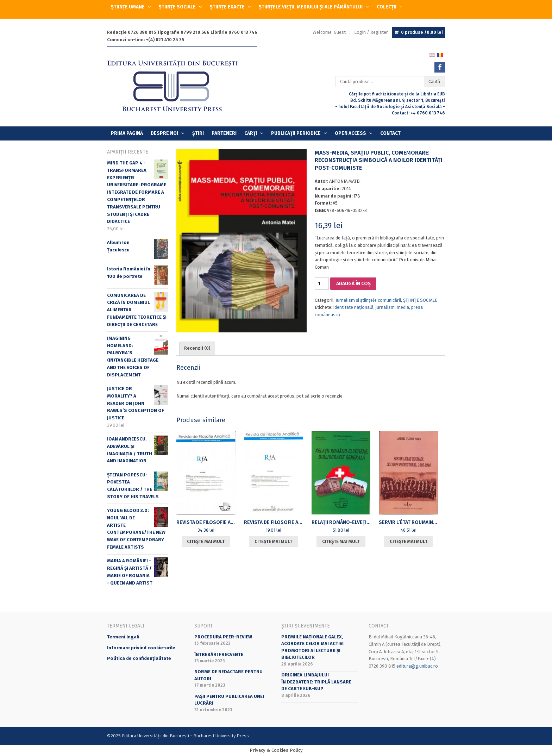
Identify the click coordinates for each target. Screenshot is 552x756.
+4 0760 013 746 (428, 113)
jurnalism (385, 307)
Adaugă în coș (353, 284)
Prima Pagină (127, 133)
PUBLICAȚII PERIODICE (296, 133)
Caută (434, 82)
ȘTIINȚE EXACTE (227, 7)
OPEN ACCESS (350, 133)
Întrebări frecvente (219, 654)
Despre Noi (164, 133)
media (403, 307)
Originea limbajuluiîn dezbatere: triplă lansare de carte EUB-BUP (316, 682)
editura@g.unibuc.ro (417, 666)
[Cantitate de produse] (322, 284)
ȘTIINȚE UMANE (128, 7)
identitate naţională (353, 307)
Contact (390, 133)
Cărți (251, 133)
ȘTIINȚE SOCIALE (177, 7)
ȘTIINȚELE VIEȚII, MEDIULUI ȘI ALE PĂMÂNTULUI (311, 7)
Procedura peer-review (223, 637)
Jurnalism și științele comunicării (368, 300)
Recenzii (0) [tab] (197, 348)
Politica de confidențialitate (139, 658)
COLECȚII (387, 7)
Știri (198, 133)
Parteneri (224, 133)
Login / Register (371, 32)
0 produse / (422, 32)
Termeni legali (123, 637)
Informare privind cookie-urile (141, 648)
